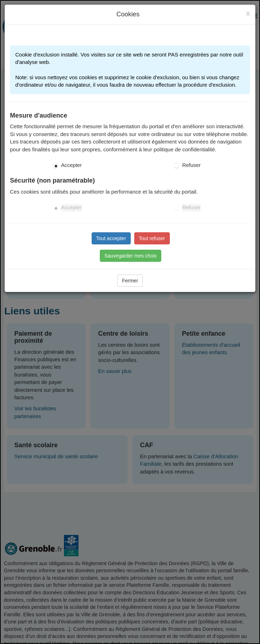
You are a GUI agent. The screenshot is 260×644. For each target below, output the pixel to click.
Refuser (191, 165)
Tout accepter (111, 238)
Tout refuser (152, 238)
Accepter (72, 165)
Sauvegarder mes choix (131, 256)
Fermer (130, 281)
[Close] (248, 13)
